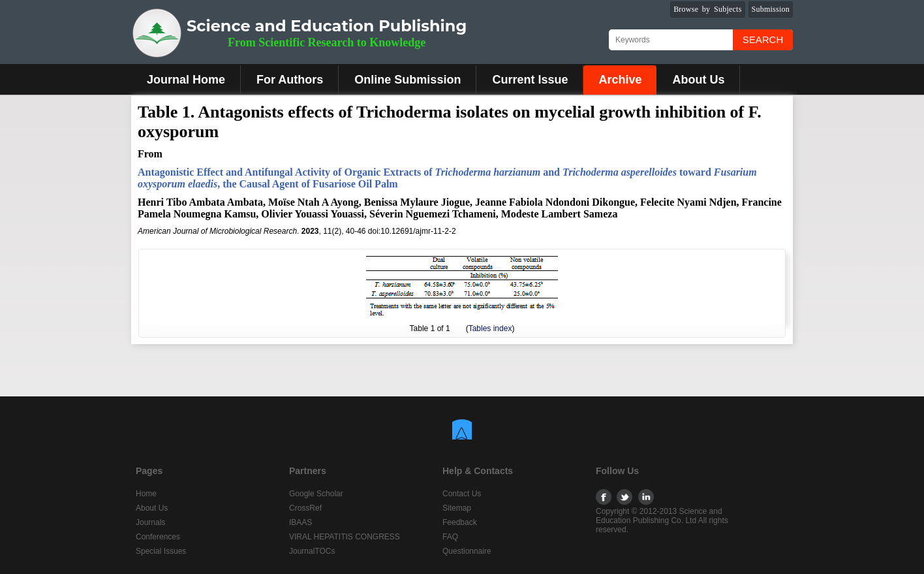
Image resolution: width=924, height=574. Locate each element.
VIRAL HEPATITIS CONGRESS (345, 537)
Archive (620, 80)
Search (763, 40)
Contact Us (462, 494)
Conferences (158, 537)
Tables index (490, 328)
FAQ (450, 537)
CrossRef (305, 508)
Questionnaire (467, 551)
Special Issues (161, 551)
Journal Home (186, 80)
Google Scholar (316, 494)
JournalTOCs (312, 551)
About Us (698, 80)
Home (146, 494)
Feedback (460, 522)
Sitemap (457, 508)
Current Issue (530, 80)
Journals (150, 522)
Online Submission (408, 80)
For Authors (290, 80)
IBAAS (300, 522)
